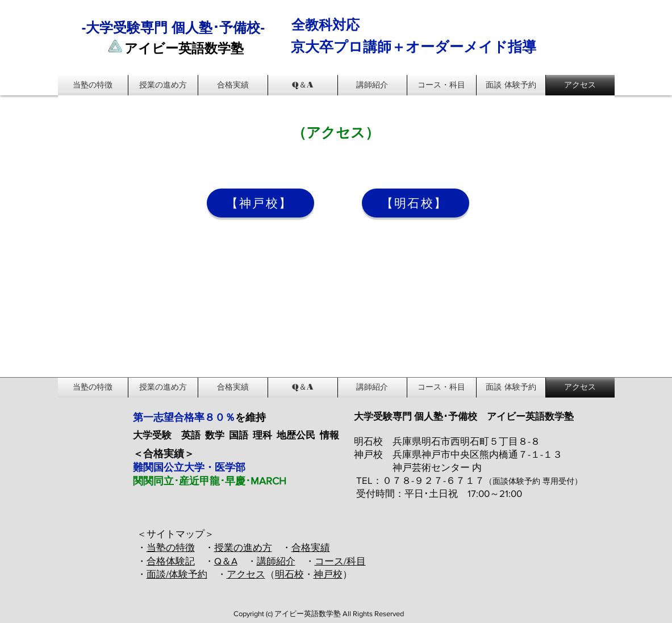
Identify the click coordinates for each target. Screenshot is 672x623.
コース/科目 (340, 561)
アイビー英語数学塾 (184, 49)
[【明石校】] (416, 203)
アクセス (246, 574)
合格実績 (311, 547)
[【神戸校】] (260, 203)
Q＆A (226, 561)
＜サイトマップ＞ (176, 534)
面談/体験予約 (177, 574)
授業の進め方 (243, 547)
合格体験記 (171, 561)
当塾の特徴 (171, 547)
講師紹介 (276, 561)
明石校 (289, 574)
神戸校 (328, 574)
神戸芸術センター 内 (437, 467)
